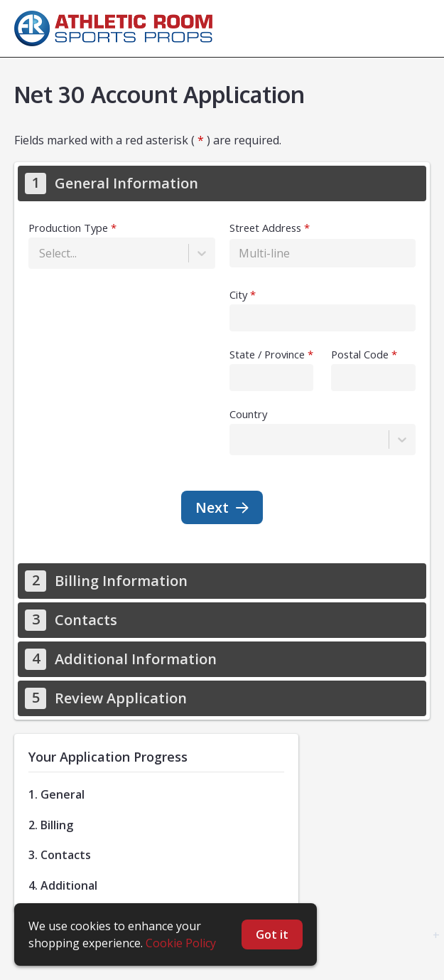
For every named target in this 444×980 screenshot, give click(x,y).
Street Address (265, 228)
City (238, 294)
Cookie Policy (181, 943)
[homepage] (117, 28)
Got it (272, 934)
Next (222, 507)
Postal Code (360, 354)
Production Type (68, 228)
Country (248, 414)
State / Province (267, 354)
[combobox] (40, 253)
